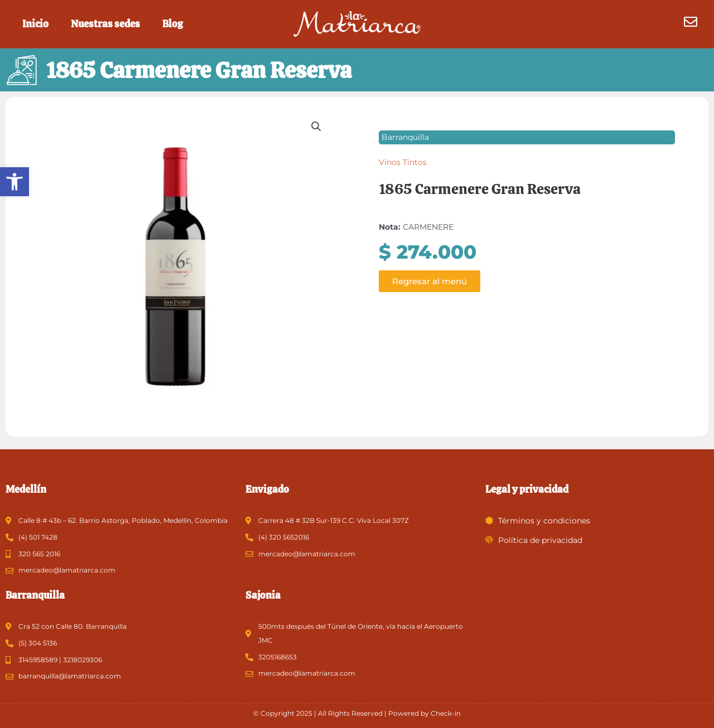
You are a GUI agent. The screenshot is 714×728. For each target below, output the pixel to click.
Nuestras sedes (105, 24)
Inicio (35, 24)
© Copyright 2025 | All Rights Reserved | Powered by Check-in (357, 713)
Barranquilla (405, 144)
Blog (173, 24)
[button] (15, 182)
